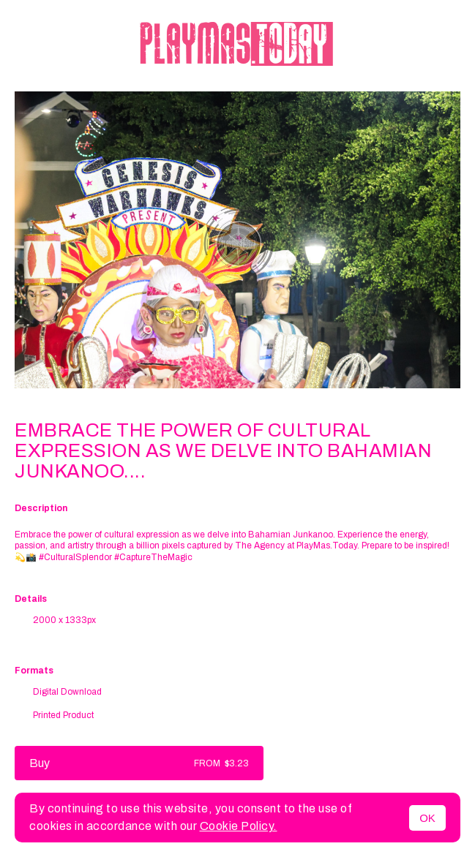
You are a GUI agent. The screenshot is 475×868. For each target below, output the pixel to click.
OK (427, 818)
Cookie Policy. (239, 826)
